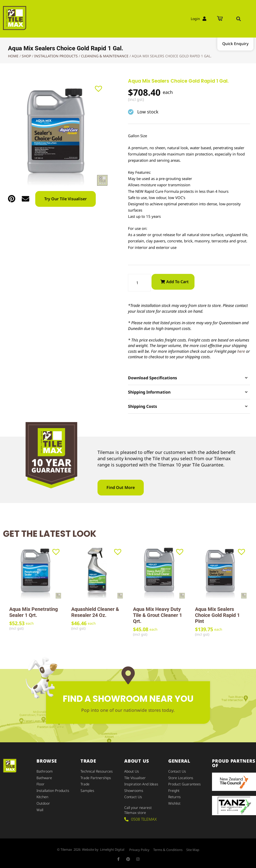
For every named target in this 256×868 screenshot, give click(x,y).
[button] (238, 19)
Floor (40, 784)
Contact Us (133, 796)
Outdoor (43, 802)
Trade (85, 784)
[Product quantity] (139, 283)
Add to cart (177, 282)
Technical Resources (97, 771)
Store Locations (181, 777)
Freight (174, 790)
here (241, 352)
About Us (132, 771)
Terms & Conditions (168, 848)
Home (13, 56)
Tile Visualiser (135, 777)
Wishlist (174, 802)
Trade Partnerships (96, 777)
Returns (174, 796)
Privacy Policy (139, 848)
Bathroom (45, 771)
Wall (40, 808)
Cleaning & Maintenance (105, 56)
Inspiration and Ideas (141, 784)
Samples (87, 790)
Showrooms (134, 790)
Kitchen (42, 796)
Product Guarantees (184, 784)
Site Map (193, 848)
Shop (26, 56)
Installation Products (56, 56)
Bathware (44, 777)
